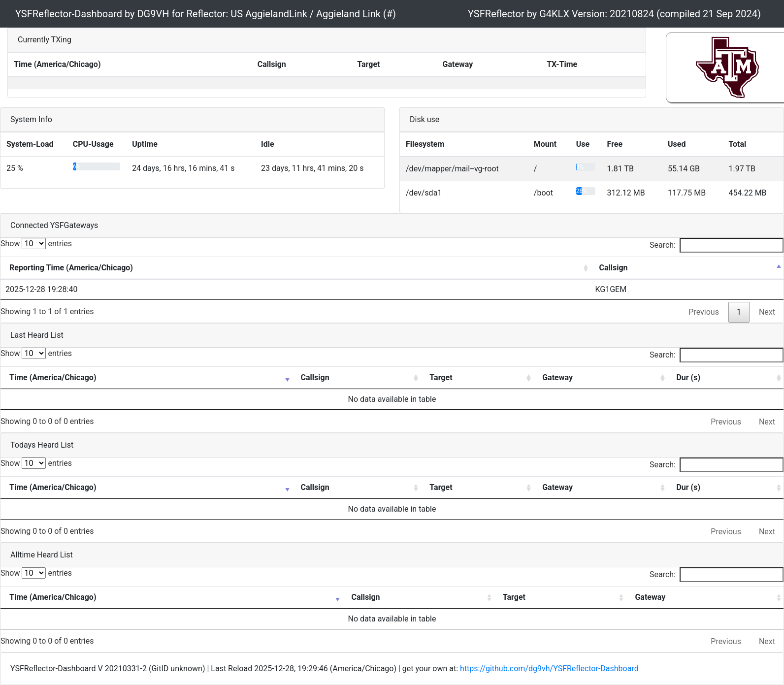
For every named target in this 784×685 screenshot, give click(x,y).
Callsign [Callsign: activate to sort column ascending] (315, 377)
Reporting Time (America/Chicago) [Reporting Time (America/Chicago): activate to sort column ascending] (71, 268)
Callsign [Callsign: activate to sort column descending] (614, 268)
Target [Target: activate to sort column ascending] (441, 377)
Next (767, 312)
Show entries (36, 244)
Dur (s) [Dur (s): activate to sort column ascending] (688, 377)
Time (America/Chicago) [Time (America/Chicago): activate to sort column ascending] (53, 377)
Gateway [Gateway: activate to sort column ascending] (557, 377)
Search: (717, 245)
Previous (704, 312)
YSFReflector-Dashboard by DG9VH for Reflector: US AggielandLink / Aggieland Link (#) (206, 14)
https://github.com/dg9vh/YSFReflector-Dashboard (549, 669)
